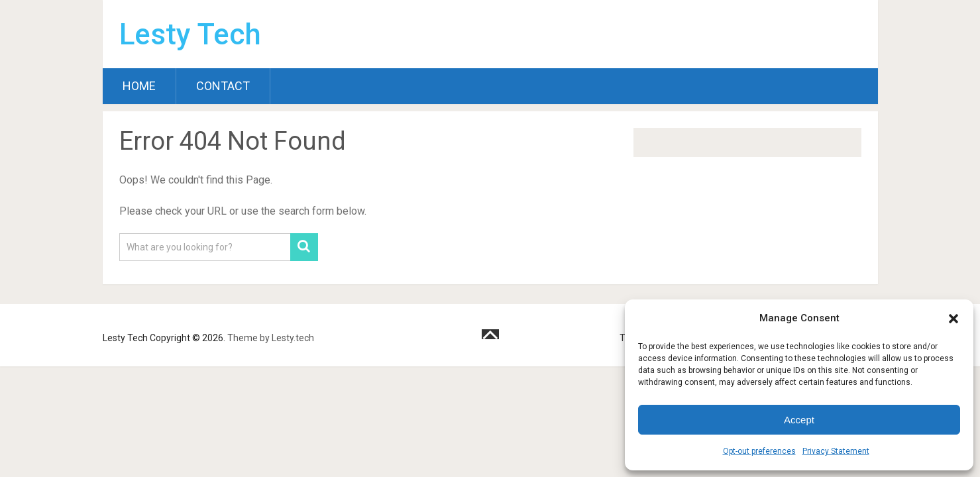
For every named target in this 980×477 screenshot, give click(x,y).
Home (139, 86)
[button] (953, 319)
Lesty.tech (293, 338)
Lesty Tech (190, 34)
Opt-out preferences (759, 451)
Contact (223, 86)
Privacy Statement (836, 451)
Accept (799, 420)
